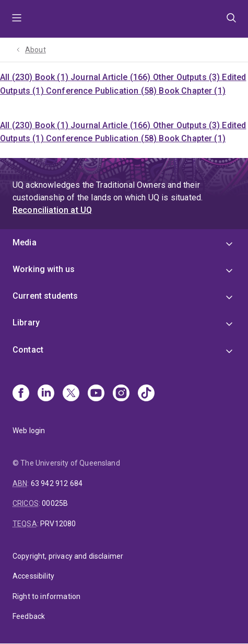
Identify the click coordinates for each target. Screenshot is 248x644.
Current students (45, 296)
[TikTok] (146, 394)
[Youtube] (96, 394)
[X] (71, 394)
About (36, 50)
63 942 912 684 (57, 483)
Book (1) (53, 77)
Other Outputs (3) (188, 77)
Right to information (46, 596)
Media (25, 242)
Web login (29, 431)
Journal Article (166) (112, 77)
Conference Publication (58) (102, 91)
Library (26, 323)
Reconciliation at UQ (52, 210)
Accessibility (33, 576)
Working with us (44, 269)
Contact (28, 350)
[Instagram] (121, 394)
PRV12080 (58, 524)
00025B (55, 503)
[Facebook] (21, 394)
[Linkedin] (46, 394)
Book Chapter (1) (192, 91)
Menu (17, 19)
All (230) (17, 77)
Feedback (29, 616)
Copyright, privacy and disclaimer (68, 556)
